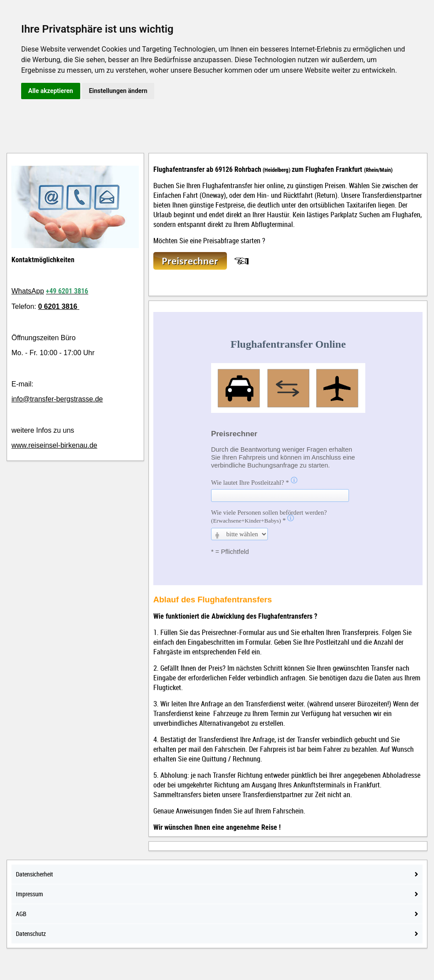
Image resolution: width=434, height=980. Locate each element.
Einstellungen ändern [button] (118, 91)
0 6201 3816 (57, 306)
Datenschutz (217, 934)
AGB (217, 914)
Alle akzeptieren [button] (51, 91)
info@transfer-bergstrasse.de (57, 399)
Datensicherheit (217, 874)
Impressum (217, 894)
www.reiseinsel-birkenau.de (54, 445)
